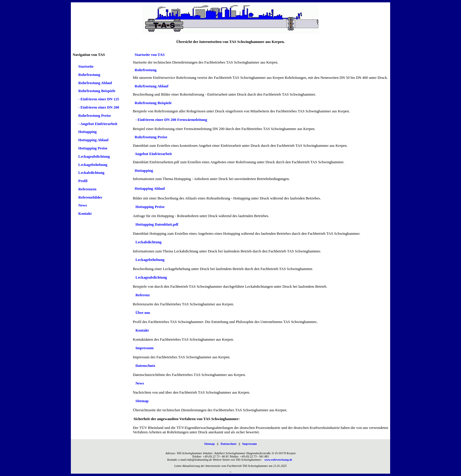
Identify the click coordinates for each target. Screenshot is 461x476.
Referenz (143, 295)
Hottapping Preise (93, 148)
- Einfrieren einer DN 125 (99, 99)
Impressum (145, 348)
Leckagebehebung (93, 165)
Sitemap (142, 401)
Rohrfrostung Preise (95, 116)
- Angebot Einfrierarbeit (98, 124)
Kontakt (85, 214)
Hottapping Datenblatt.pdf (157, 225)
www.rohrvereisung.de (279, 460)
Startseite (86, 67)
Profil (83, 181)
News (82, 206)
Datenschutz (146, 366)
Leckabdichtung (91, 173)
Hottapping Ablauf (93, 140)
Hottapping (87, 132)
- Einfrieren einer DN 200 (99, 107)
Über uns (143, 313)
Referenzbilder (90, 197)
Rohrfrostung (89, 75)
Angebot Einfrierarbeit (153, 154)
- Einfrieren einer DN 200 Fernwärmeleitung (171, 120)
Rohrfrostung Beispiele (97, 91)
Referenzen (87, 189)
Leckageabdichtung (94, 157)
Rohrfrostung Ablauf (95, 83)
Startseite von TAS (150, 55)
